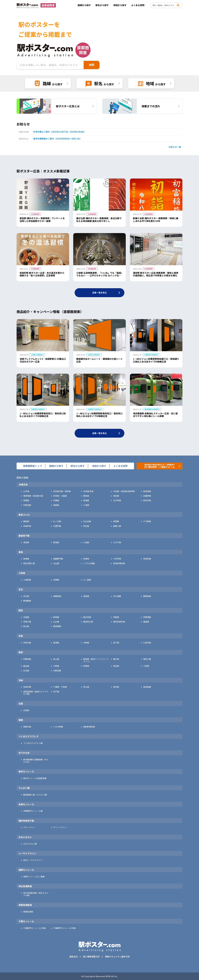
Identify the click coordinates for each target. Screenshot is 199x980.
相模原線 (57, 596)
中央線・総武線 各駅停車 (124, 491)
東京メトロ (24, 515)
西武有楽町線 (119, 622)
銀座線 (26, 521)
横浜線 (86, 496)
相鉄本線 (27, 727)
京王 (21, 590)
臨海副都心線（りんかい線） (36, 795)
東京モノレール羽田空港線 (35, 778)
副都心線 (117, 526)
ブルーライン (29, 827)
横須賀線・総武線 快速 (33, 496)
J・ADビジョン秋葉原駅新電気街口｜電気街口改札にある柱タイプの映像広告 (99, 415)
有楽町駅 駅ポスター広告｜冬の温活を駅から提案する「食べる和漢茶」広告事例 (42, 274)
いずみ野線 (58, 727)
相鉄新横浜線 (89, 727)
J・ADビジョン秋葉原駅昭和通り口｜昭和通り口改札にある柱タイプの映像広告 (156, 360)
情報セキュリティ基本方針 (117, 957)
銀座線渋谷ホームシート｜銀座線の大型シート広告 (99, 360)
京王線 (26, 596)
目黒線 (86, 559)
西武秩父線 (88, 622)
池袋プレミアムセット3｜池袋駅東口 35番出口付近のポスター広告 (43, 360)
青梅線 (86, 500)
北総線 (26, 710)
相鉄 (21, 720)
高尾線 (86, 596)
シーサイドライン (27, 853)
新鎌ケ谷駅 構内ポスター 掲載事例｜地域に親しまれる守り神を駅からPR (156, 220)
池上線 (56, 563)
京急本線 (27, 643)
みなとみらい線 (30, 844)
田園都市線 (58, 559)
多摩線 (56, 580)
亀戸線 (116, 659)
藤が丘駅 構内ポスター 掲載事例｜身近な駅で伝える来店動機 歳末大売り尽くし (99, 220)
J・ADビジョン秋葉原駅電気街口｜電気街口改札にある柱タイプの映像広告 (43, 415)
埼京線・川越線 (60, 496)
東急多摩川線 (29, 563)
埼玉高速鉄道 (25, 886)
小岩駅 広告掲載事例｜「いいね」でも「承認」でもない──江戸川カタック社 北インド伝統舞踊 (99, 275)
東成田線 (147, 687)
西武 (21, 610)
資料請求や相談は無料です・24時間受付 (159, 466)
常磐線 (26, 500)
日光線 (26, 671)
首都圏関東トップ (32, 466)
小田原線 (27, 580)
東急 (21, 552)
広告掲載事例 (35, 214)
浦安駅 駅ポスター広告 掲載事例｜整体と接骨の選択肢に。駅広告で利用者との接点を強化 (156, 274)
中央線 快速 (88, 491)
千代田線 (147, 521)
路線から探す (84, 5)
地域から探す (120, 5)
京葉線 (56, 500)
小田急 (22, 573)
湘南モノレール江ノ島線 (34, 877)
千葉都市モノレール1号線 (34, 928)
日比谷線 (87, 521)
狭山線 (26, 626)
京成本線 (27, 687)
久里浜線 (147, 643)
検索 (92, 65)
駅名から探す (102, 5)
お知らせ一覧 (175, 147)
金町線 (116, 687)
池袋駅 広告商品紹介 (37, 355)
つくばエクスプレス (28, 736)
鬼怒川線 (147, 659)
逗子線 (116, 643)
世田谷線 (147, 559)
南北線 (86, 526)
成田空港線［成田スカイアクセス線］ (36, 693)
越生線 (26, 666)
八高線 (86, 505)
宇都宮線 (27, 505)
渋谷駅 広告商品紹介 (94, 355)
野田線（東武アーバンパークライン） (96, 660)
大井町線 (117, 559)
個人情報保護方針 (91, 957)
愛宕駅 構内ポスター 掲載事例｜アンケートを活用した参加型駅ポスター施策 (42, 220)
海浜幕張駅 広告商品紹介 (152, 409)
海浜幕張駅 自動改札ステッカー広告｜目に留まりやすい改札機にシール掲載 (155, 415)
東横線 (26, 559)
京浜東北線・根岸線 (62, 491)
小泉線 (146, 666)
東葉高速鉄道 (25, 905)
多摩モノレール (26, 804)
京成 (21, 680)
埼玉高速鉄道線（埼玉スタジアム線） (36, 894)
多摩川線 (27, 622)
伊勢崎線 (27, 659)
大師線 (86, 643)
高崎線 (56, 505)
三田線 (86, 542)
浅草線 (26, 542)
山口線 (56, 622)
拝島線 (116, 617)
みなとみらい (25, 837)
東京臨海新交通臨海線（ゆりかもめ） (36, 761)
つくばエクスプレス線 (33, 743)
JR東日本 (23, 485)
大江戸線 (117, 542)
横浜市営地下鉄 (26, 821)
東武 (21, 652)
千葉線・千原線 (60, 687)
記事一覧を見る (100, 293)
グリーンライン (60, 827)
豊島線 (146, 622)
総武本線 (147, 500)
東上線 (56, 659)
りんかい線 (24, 788)
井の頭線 (117, 596)
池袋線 (26, 617)
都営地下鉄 (24, 536)
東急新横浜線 (119, 563)
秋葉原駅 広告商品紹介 (151, 355)
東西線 (116, 521)
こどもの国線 (89, 563)
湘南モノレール (26, 870)
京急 (21, 636)
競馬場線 (147, 596)
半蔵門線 (57, 526)
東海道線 (147, 491)
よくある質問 (138, 5)
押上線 (86, 687)
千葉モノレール (26, 921)
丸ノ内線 (57, 521)
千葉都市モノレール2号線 (64, 928)
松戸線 (56, 692)
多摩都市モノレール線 (33, 811)
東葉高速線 (28, 912)
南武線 (116, 496)
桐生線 (116, 666)
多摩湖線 (147, 617)
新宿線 (56, 542)
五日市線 (117, 500)
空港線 (56, 643)
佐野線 (86, 666)
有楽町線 (27, 526)
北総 (21, 704)
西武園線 (57, 626)
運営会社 (74, 957)
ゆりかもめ (24, 753)
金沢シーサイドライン (33, 860)
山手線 (26, 491)
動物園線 (27, 601)
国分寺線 (87, 617)
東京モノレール (26, 772)
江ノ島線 (87, 580)
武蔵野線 (147, 496)
